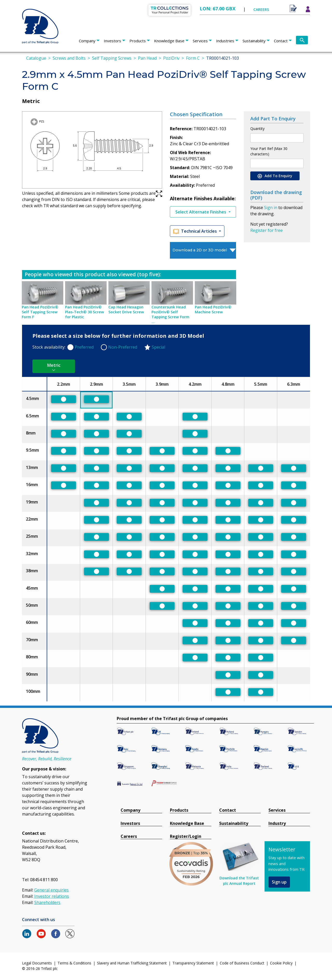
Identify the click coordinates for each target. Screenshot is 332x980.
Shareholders (47, 902)
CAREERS (261, 9)
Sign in (271, 208)
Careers (129, 836)
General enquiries (51, 890)
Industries (225, 41)
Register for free (267, 230)
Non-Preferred (123, 347)
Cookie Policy (281, 963)
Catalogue (36, 58)
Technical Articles (196, 231)
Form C (193, 58)
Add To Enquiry (275, 176)
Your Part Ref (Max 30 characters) (269, 151)
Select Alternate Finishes (201, 212)
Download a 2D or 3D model (200, 250)
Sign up (279, 882)
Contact (281, 41)
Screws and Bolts (69, 58)
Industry (277, 823)
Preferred (84, 347)
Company (87, 41)
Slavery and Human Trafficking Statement (132, 963)
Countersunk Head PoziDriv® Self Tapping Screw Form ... (170, 314)
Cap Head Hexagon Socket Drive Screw (126, 309)
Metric (54, 365)
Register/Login (186, 836)
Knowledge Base (169, 41)
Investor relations (52, 896)
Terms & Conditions (74, 963)
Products (138, 41)
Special (158, 347)
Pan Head (147, 58)
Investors (112, 41)
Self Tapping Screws (112, 58)
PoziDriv (171, 58)
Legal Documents (37, 963)
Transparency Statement (193, 963)
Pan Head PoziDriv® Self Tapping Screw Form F (40, 312)
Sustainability (254, 41)
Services (200, 41)
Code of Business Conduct (242, 963)
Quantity (257, 129)
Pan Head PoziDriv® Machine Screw (213, 309)
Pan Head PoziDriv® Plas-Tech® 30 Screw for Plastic (85, 312)
